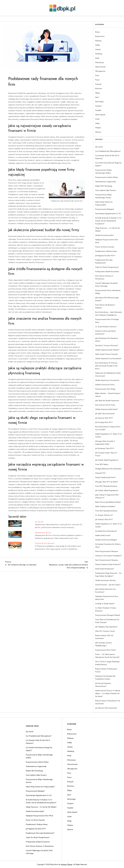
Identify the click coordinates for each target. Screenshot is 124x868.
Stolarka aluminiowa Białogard (106, 540)
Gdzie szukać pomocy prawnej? (107, 354)
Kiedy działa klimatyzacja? (105, 569)
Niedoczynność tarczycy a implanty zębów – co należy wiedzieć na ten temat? (108, 693)
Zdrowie (98, 132)
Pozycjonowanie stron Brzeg (105, 389)
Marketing (99, 54)
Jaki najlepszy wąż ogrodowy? (106, 627)
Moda (97, 58)
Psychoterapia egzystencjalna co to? (108, 214)
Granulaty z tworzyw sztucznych (107, 345)
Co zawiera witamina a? (104, 515)
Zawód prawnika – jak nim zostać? (108, 585)
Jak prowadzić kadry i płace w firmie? (106, 454)
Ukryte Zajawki (100, 115)
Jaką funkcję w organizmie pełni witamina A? (107, 496)
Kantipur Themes (67, 864)
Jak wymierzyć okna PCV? (105, 448)
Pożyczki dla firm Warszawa (45, 543)
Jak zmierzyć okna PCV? (104, 519)
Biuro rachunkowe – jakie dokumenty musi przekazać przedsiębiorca (109, 314)
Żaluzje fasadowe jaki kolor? (106, 477)
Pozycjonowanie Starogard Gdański (108, 615)
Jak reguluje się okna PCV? (105, 256)
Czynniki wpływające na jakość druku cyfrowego (106, 285)
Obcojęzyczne (100, 71)
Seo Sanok (99, 147)
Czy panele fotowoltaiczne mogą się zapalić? (108, 164)
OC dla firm (39, 522)
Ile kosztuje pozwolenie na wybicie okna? (108, 546)
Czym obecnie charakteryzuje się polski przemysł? (107, 621)
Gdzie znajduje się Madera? (105, 506)
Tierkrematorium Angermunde (105, 182)
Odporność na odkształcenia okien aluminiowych (108, 374)
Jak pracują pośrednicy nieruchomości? (103, 685)
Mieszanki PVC (100, 473)
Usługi (97, 123)
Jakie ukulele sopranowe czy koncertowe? (105, 590)
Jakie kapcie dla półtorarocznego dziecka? (107, 299)
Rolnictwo (99, 88)
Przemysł (98, 84)
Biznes (97, 32)
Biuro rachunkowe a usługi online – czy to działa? (108, 428)
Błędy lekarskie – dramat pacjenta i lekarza (108, 395)
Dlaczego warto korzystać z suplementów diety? (105, 443)
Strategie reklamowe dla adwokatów (108, 469)
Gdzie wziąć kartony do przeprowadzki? (104, 203)
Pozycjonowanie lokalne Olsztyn (107, 177)
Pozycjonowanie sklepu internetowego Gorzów (103, 196)
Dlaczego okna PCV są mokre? (107, 482)
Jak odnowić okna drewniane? (106, 708)
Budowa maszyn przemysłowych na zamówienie (108, 702)
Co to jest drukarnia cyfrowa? (106, 327)
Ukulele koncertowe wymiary (105, 580)
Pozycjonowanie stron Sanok (105, 650)
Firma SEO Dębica (102, 464)
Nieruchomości (100, 67)
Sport (97, 97)
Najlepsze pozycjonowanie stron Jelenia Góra (107, 598)
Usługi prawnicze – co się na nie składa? (107, 229)
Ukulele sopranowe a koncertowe (107, 380)
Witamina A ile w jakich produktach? (108, 556)
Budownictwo (100, 36)
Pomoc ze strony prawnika (105, 247)
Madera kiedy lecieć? (103, 535)
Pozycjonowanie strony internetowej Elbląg (108, 292)
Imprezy (98, 49)
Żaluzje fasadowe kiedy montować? (108, 564)
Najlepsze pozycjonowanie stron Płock (107, 241)
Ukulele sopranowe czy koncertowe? (108, 358)
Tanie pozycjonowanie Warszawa (107, 551)
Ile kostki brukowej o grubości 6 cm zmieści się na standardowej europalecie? (108, 221)
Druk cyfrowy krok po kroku (105, 405)
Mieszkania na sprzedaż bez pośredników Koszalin (105, 677)
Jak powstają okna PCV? (104, 422)
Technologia (99, 102)
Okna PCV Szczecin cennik (105, 631)
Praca (97, 75)
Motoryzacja (99, 62)
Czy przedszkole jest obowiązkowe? (108, 151)
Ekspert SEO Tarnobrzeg (104, 186)
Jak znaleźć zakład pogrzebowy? (107, 460)
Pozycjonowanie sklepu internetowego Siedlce (103, 171)
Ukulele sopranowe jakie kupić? (107, 409)
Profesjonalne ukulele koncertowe (107, 272)
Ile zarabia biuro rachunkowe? (106, 531)
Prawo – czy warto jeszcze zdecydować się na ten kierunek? (107, 656)
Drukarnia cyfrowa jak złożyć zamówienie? (106, 332)
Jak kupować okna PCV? (104, 418)
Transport (98, 106)
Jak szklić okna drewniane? (105, 414)
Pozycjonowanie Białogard (105, 209)
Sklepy (98, 93)
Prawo (97, 80)
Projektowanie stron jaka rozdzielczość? (104, 261)
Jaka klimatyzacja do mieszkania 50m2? (107, 340)
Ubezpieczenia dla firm (43, 532)
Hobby (98, 45)
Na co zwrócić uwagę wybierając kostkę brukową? (107, 663)
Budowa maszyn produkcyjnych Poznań (106, 670)
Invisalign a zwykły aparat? (105, 604)
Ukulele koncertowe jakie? (104, 235)
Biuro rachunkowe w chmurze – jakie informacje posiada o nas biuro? (107, 366)
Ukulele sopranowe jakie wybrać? (107, 350)
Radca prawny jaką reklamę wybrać (108, 502)
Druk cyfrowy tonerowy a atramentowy (104, 277)
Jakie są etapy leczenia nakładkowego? (103, 644)
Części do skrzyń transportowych (107, 267)
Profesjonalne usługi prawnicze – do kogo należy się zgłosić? (108, 575)
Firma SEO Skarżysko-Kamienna (106, 486)
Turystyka (98, 110)
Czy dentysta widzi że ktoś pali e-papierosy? (107, 157)
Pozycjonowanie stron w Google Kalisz (107, 321)
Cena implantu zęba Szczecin (106, 190)
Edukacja (98, 41)
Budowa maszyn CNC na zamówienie (104, 637)
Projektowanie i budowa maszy (106, 251)
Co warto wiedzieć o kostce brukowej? (106, 609)
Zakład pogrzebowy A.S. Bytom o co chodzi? (109, 435)
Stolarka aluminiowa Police (105, 385)
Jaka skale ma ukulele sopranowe (107, 401)
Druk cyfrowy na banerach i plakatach (105, 306)
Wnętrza (98, 128)
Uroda (97, 119)
